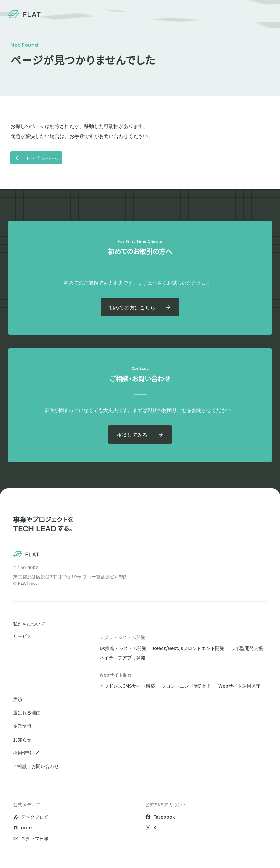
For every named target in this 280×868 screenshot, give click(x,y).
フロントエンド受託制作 (187, 686)
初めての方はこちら (140, 307)
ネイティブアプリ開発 (122, 657)
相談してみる (140, 434)
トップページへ (36, 158)
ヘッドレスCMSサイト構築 (127, 686)
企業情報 (22, 726)
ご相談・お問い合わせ (36, 766)
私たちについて (29, 624)
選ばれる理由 (27, 712)
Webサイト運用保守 (239, 686)
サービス (22, 637)
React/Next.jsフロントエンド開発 (189, 648)
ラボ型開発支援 (247, 648)
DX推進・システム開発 (123, 648)
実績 (18, 699)
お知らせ (22, 739)
